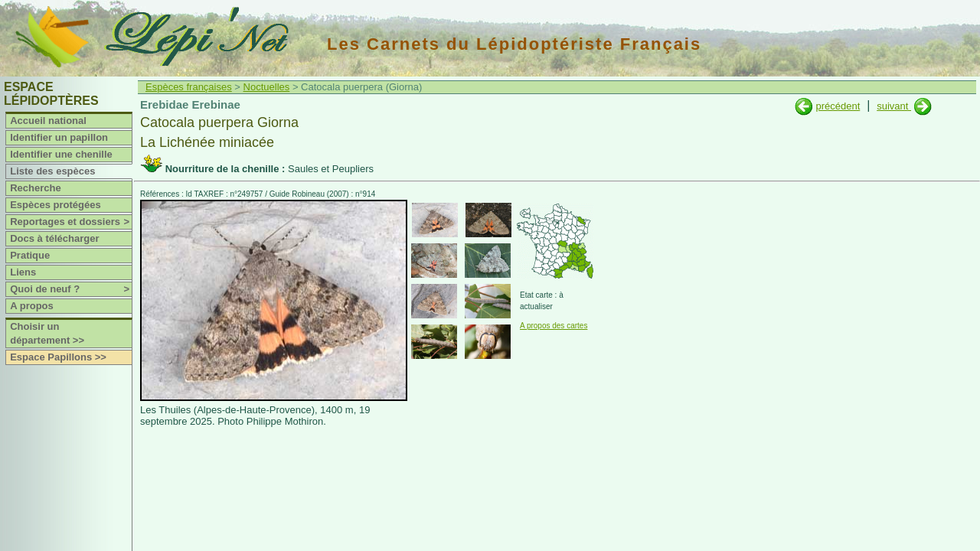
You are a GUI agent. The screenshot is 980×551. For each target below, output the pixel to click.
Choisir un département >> (47, 333)
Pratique (30, 255)
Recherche (35, 188)
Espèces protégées (56, 205)
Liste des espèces (52, 171)
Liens (23, 272)
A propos (32, 306)
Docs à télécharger (54, 238)
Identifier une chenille (61, 154)
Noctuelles (267, 87)
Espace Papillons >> (58, 357)
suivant (894, 106)
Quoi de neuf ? (71, 289)
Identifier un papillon (59, 137)
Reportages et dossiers (71, 222)
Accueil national (48, 121)
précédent (838, 106)
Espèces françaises (189, 87)
